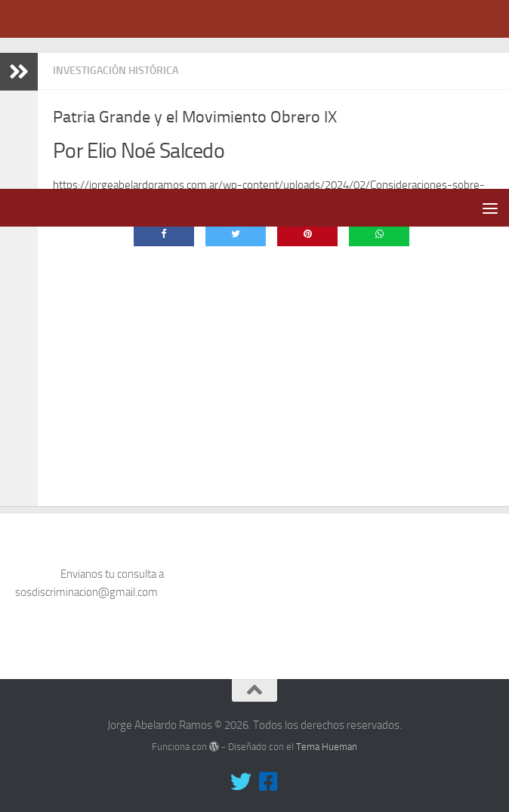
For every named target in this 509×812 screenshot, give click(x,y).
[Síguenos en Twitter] (241, 769)
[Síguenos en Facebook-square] (268, 769)
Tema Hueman (327, 734)
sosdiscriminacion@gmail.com (86, 579)
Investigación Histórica (116, 71)
